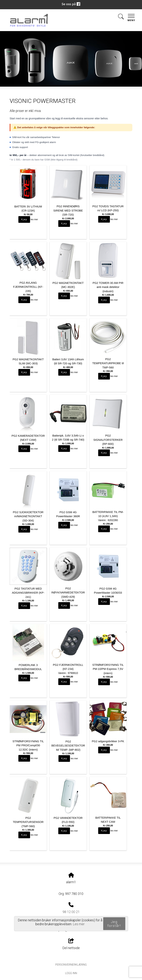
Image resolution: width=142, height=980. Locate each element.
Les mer (79, 924)
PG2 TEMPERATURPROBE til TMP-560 (108, 363)
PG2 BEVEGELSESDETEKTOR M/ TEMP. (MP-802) (68, 746)
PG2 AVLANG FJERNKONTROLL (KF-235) (28, 287)
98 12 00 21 (71, 912)
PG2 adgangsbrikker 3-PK (108, 741)
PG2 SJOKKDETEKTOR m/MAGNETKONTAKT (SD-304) (28, 516)
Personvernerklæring (71, 965)
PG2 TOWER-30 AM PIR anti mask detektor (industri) (108, 287)
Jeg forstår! (114, 924)
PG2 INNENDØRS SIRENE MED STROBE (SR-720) (68, 210)
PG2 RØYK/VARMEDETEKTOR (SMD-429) (68, 593)
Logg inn (71, 973)
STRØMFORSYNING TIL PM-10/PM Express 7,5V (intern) (108, 669)
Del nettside (71, 944)
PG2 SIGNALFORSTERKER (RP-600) (108, 440)
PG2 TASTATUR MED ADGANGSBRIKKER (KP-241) (28, 593)
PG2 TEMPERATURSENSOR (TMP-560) (28, 822)
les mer (34, 219)
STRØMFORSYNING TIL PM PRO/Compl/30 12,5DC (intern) (28, 745)
